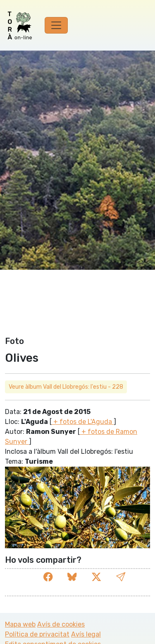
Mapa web (20, 624)
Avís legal (86, 634)
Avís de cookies (61, 624)
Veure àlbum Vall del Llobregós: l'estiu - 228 (66, 387)
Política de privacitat (37, 634)
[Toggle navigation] (56, 25)
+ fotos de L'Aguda (83, 422)
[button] (121, 577)
